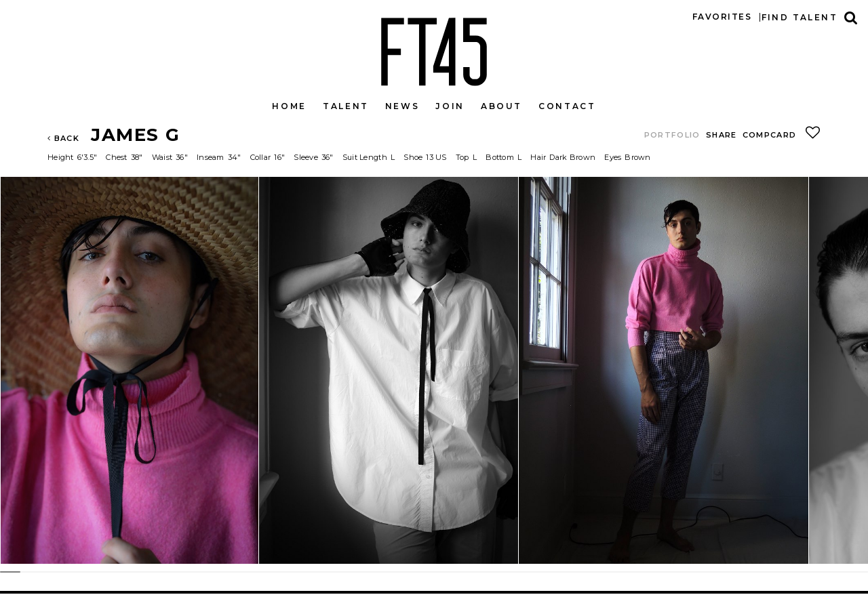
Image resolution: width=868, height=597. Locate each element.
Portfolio (672, 135)
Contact (567, 106)
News (402, 106)
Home (289, 106)
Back (63, 138)
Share (722, 135)
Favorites (722, 17)
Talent (346, 106)
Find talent (800, 17)
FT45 (434, 49)
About (501, 106)
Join (450, 106)
